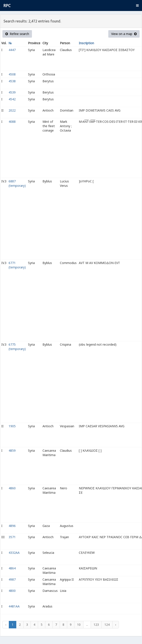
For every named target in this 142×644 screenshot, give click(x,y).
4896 (12, 526)
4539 (12, 92)
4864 (12, 568)
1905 (12, 426)
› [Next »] (116, 625)
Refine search (17, 34)
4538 (12, 81)
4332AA (14, 553)
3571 (12, 537)
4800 (12, 591)
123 (96, 625)
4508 (12, 74)
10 (79, 625)
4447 (12, 50)
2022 (12, 110)
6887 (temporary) (17, 183)
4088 (12, 122)
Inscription (86, 43)
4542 (12, 99)
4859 (12, 450)
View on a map (124, 34)
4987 (12, 579)
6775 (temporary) (17, 347)
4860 (12, 488)
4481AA (14, 606)
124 (107, 625)
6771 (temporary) (17, 265)
